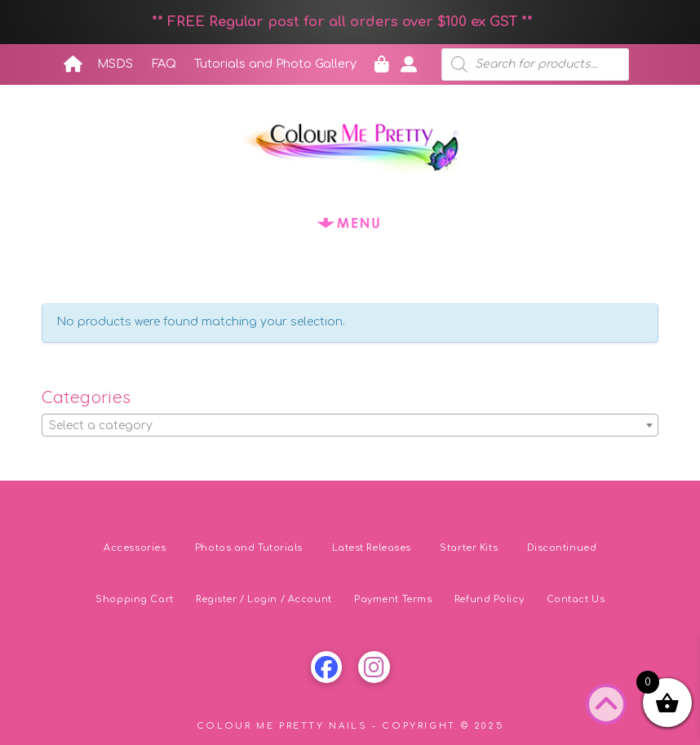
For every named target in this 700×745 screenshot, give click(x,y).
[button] (350, 223)
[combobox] (350, 425)
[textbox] (350, 426)
